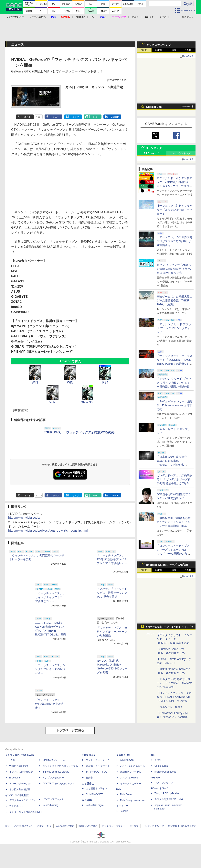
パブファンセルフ (164, 783)
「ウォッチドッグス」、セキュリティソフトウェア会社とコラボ (50, 597)
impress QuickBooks (165, 772)
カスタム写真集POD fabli (169, 799)
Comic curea (161, 766)
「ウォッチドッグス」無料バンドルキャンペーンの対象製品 (112, 632)
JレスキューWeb (129, 778)
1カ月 (188, 50)
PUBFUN (155, 778)
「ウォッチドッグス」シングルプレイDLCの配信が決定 (50, 669)
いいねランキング (181, 153)
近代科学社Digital (95, 805)
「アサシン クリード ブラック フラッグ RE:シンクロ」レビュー (174, 328)
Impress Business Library (56, 772)
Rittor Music (89, 755)
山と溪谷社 (88, 784)
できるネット (16, 806)
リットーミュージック (98, 760)
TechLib (124, 811)
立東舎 (89, 778)
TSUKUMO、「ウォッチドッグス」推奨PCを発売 (79, 432)
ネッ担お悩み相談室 (20, 789)
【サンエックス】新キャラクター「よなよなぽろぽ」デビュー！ (175, 210)
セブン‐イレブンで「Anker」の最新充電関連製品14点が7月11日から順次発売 (174, 269)
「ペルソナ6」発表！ (170, 707)
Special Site (154, 107)
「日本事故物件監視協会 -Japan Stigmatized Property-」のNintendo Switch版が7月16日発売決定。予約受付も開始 (173, 465)
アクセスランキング (159, 45)
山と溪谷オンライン (96, 788)
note (95, 117)
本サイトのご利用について (19, 826)
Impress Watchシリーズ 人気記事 (167, 565)
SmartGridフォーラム (54, 760)
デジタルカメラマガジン (22, 800)
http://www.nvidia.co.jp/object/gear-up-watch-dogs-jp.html (48, 531)
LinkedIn (115, 117)
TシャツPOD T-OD (97, 772)
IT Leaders (15, 778)
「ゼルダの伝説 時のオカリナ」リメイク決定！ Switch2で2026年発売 (174, 683)
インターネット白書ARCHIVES (26, 812)
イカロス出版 (123, 755)
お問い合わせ (44, 826)
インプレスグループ (153, 826)
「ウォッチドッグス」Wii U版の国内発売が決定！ (49, 704)
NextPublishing (50, 805)
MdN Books (126, 794)
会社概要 (134, 826)
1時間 (144, 50)
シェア (56, 117)
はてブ (76, 117)
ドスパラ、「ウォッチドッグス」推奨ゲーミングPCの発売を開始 (112, 593)
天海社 (158, 760)
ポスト (28, 117)
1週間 (174, 50)
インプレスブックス (53, 799)
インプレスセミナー (53, 778)
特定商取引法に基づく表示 (182, 826)
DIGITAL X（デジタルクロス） (59, 784)
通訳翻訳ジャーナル (131, 772)
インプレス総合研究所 (21, 772)
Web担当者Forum (19, 766)
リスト (39, 117)
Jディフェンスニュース (132, 766)
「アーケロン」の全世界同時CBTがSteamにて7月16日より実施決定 (175, 241)
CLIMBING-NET (94, 794)
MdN (119, 789)
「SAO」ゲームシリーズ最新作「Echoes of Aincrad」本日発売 (175, 405)
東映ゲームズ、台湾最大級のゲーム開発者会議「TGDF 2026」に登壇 (175, 300)
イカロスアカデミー (131, 784)
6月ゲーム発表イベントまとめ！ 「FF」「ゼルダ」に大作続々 (170, 628)
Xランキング (154, 148)
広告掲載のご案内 (65, 826)
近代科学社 (88, 800)
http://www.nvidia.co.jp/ (24, 518)
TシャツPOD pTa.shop (167, 793)
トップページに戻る (70, 730)
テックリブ (122, 806)
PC (92, 17)
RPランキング (151, 153)
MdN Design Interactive (132, 800)
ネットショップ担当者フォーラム (60, 766)
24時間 (159, 50)
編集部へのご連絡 (88, 826)
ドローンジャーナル (20, 784)
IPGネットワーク (160, 788)
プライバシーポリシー (113, 826)
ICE (153, 755)
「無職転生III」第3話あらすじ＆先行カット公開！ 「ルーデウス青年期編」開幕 (174, 522)
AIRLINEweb (127, 760)
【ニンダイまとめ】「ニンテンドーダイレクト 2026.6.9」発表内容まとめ (175, 639)
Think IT (13, 760)
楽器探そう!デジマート (98, 766)
